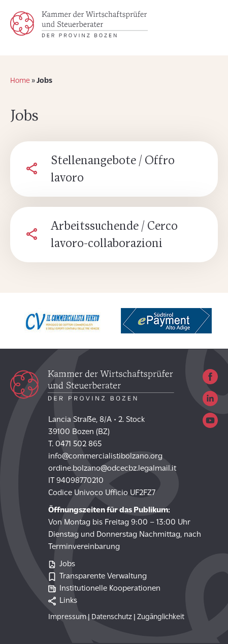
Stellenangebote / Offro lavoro (113, 170)
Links (63, 601)
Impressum (67, 617)
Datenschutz (112, 617)
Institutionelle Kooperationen (104, 589)
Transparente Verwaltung (97, 577)
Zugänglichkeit (161, 617)
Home (20, 81)
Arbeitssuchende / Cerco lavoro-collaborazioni (114, 236)
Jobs (62, 564)
